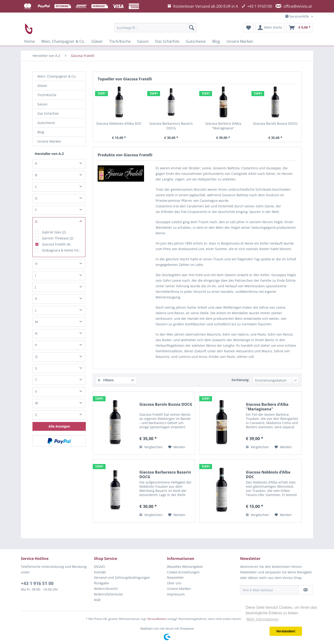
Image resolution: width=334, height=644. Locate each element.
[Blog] (216, 41)
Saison (42, 104)
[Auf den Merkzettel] (177, 447)
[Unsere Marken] (240, 41)
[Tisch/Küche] (120, 41)
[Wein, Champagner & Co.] (63, 41)
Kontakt (100, 572)
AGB (97, 600)
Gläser (42, 86)
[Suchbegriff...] (156, 28)
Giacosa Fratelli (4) (56, 244)
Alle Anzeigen (59, 426)
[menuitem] (156, 28)
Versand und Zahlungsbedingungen (122, 577)
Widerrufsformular (109, 594)
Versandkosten (157, 619)
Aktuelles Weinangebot (185, 567)
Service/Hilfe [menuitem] (298, 16)
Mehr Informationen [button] (262, 619)
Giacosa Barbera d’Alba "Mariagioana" (223, 126)
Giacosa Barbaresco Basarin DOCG (171, 126)
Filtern (106, 380)
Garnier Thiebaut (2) (58, 238)
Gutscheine (46, 123)
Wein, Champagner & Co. (57, 76)
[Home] (29, 41)
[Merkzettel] (249, 28)
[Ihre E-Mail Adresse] (269, 590)
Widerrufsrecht (106, 589)
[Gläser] (97, 41)
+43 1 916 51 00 (37, 583)
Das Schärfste (48, 113)
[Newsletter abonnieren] (306, 590)
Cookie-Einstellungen (183, 572)
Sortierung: (240, 380)
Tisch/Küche (47, 95)
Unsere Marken (49, 141)
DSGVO (99, 567)
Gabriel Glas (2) (54, 232)
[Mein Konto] (270, 28)
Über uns (174, 583)
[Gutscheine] (196, 41)
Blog (41, 132)
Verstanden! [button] (286, 631)
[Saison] (143, 41)
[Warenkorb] (300, 28)
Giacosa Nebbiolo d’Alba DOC (119, 123)
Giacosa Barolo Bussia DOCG (275, 123)
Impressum (176, 594)
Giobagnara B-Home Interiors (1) (62, 250)
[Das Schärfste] (167, 41)
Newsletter (175, 577)
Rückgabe (101, 583)
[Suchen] (192, 28)
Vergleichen (151, 447)
